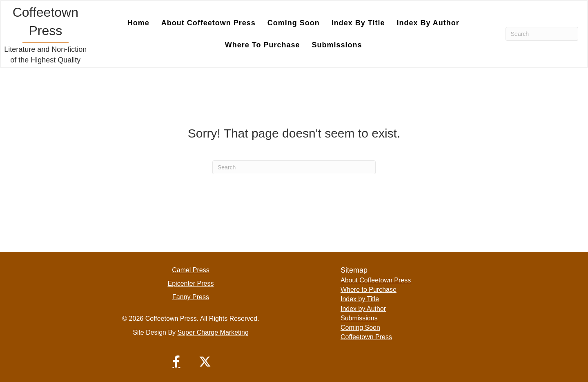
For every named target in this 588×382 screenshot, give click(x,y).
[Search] (542, 34)
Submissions (359, 318)
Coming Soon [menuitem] (294, 23)
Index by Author (363, 309)
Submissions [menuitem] (337, 45)
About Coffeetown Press (376, 280)
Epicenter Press (191, 283)
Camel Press (191, 270)
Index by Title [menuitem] (358, 23)
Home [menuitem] (138, 23)
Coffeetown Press (366, 337)
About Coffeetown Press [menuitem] (208, 23)
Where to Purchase (369, 290)
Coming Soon (360, 328)
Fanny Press (191, 297)
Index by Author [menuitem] (428, 23)
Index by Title (360, 299)
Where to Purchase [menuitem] (263, 45)
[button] (176, 362)
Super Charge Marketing (213, 332)
